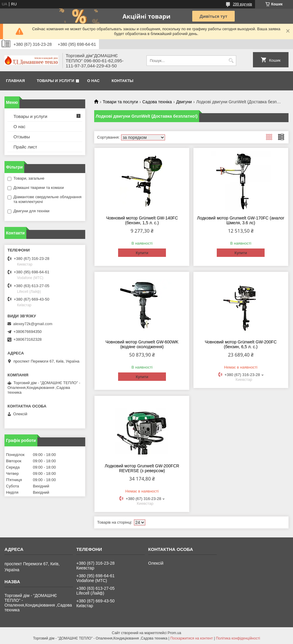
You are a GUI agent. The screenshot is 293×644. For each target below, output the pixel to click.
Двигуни (184, 102)
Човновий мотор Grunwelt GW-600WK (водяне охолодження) (142, 344)
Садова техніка (157, 102)
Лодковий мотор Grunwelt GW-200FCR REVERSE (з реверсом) (142, 468)
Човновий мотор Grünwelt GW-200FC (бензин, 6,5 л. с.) (241, 344)
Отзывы (22, 137)
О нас (94, 81)
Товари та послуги (120, 102)
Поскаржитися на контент (192, 638)
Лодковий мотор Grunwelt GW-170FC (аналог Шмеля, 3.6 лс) (241, 220)
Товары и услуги (55, 81)
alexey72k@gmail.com (33, 324)
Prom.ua (174, 633)
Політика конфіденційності (238, 638)
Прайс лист (25, 147)
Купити (142, 253)
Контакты (122, 81)
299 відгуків (242, 4)
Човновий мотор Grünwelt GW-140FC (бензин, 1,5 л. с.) (142, 220)
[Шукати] (231, 61)
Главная (15, 81)
